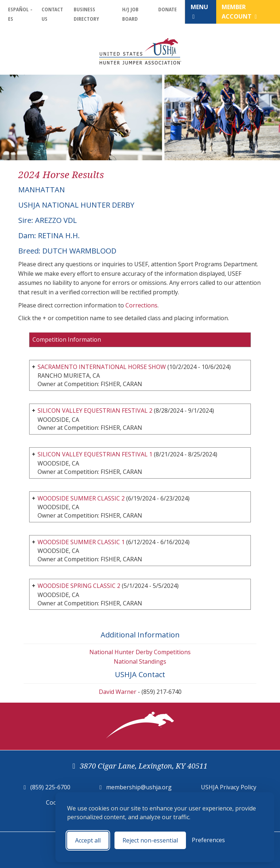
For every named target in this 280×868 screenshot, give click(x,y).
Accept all (88, 840)
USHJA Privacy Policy (229, 787)
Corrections (141, 305)
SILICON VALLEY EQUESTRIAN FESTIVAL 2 (95, 411)
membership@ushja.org (139, 787)
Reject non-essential (150, 840)
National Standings (140, 661)
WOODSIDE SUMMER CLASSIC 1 (81, 542)
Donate (168, 9)
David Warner (118, 692)
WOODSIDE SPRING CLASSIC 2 (79, 586)
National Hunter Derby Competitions (140, 652)
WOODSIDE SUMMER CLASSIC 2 (81, 498)
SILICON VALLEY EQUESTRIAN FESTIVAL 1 (95, 454)
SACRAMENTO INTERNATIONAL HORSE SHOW (102, 367)
